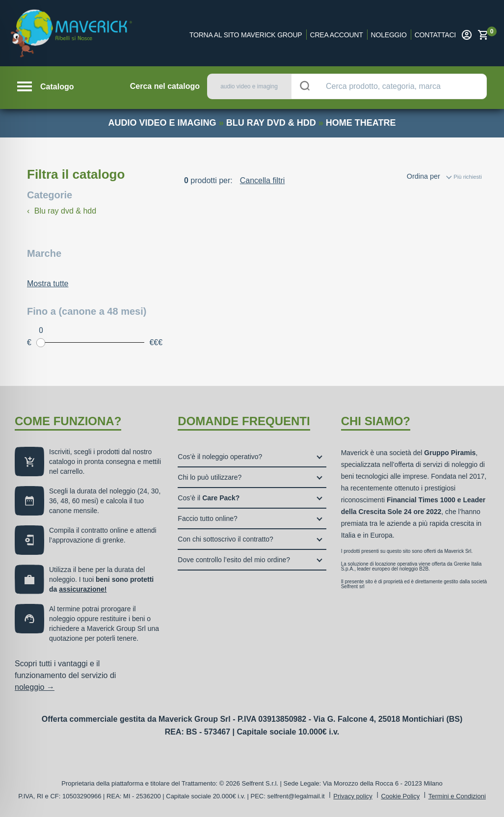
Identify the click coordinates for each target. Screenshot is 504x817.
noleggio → (35, 687)
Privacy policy (353, 796)
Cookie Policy (400, 796)
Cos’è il (209, 498)
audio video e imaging (162, 123)
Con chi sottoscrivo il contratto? (225, 539)
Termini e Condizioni (457, 796)
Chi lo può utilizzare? (210, 477)
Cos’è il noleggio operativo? (220, 457)
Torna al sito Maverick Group (246, 35)
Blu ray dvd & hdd (62, 211)
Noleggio (389, 35)
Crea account (337, 35)
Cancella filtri (263, 180)
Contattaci (435, 35)
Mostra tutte (48, 284)
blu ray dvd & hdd (271, 123)
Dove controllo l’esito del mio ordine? (234, 560)
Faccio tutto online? (207, 518)
